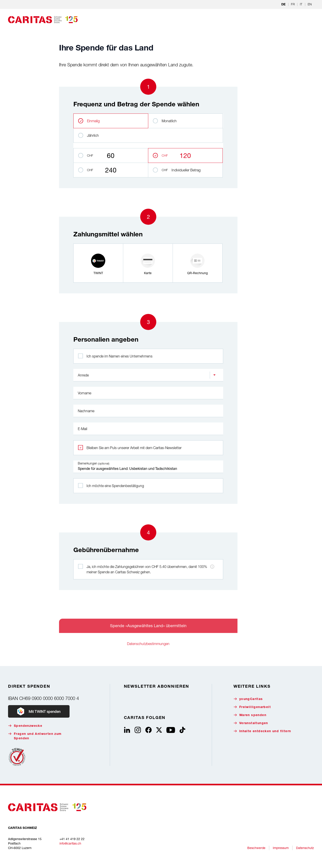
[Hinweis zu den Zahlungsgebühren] (212, 567)
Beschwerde (256, 848)
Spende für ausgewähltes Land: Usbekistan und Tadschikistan (148, 467)
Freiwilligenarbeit (252, 707)
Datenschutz (305, 848)
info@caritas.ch (70, 843)
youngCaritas (248, 699)
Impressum (281, 848)
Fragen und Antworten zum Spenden (35, 736)
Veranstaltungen (251, 723)
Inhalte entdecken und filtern (262, 731)
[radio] (98, 263)
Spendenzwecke (25, 726)
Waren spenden (250, 715)
